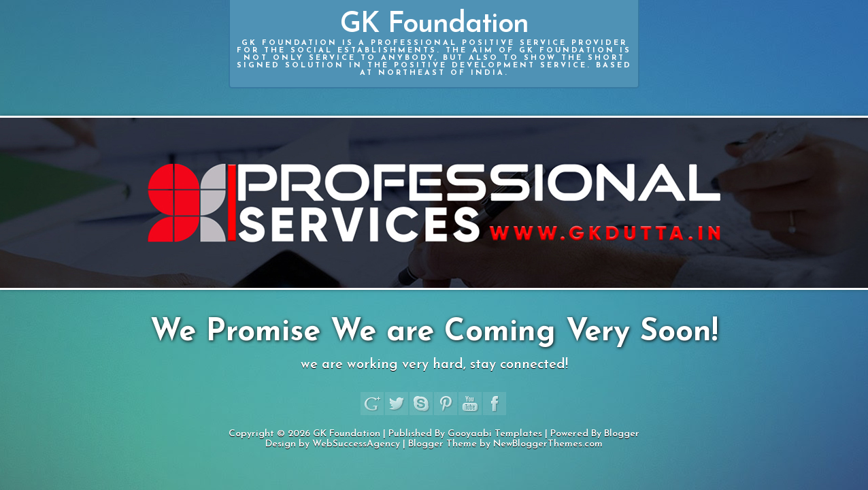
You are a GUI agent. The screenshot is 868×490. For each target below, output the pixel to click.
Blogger (622, 434)
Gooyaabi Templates (495, 434)
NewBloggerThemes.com (548, 444)
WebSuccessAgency (356, 444)
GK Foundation (434, 44)
